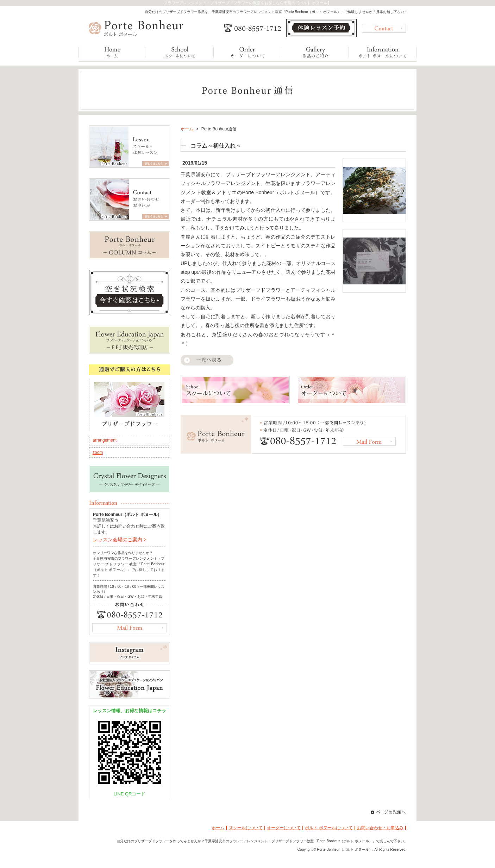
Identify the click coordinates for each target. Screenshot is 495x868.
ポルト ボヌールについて (329, 828)
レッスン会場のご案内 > (120, 540)
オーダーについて (284, 828)
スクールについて (246, 828)
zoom (98, 453)
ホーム (187, 129)
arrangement (105, 440)
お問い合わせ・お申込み (380, 828)
